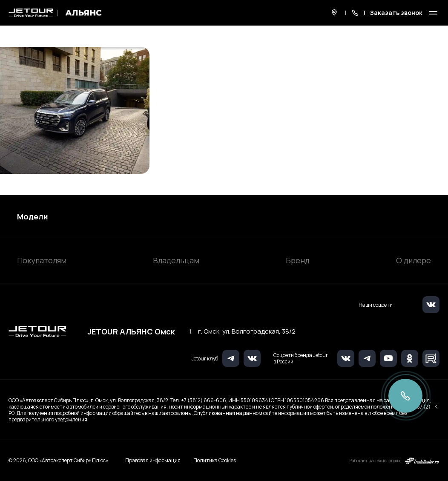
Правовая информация (153, 460)
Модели (33, 216)
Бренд (298, 260)
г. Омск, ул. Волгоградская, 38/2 (247, 331)
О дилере (414, 260)
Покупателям (42, 260)
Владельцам (176, 260)
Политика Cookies (215, 461)
